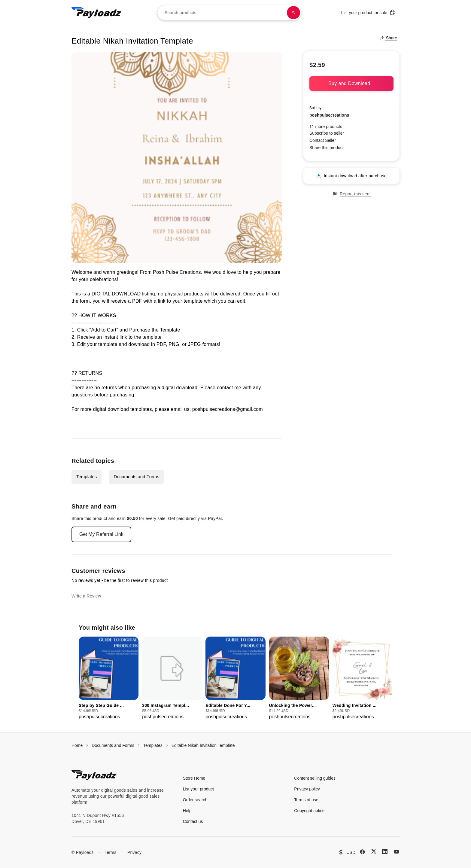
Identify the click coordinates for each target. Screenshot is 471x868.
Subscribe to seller (327, 133)
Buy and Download (351, 83)
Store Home (194, 778)
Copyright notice (309, 811)
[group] (109, 679)
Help (187, 811)
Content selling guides (315, 778)
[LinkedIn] (385, 851)
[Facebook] (362, 852)
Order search (195, 800)
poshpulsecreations (329, 115)
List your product (199, 789)
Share (389, 38)
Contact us (193, 821)
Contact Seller (323, 140)
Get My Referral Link (101, 534)
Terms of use (306, 800)
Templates (87, 477)
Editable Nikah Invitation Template (203, 745)
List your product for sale (368, 12)
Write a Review (86, 596)
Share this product (327, 148)
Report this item (351, 194)
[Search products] (293, 13)
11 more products (326, 127)
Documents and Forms (136, 477)
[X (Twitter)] (374, 851)
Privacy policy (307, 789)
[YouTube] (397, 852)
